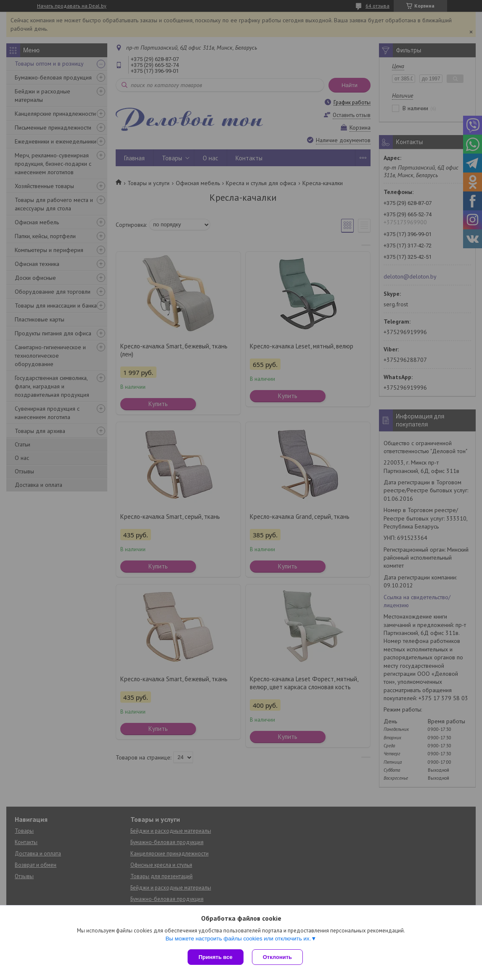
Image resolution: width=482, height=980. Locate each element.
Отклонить (277, 957)
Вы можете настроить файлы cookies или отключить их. (238, 939)
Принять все (216, 957)
